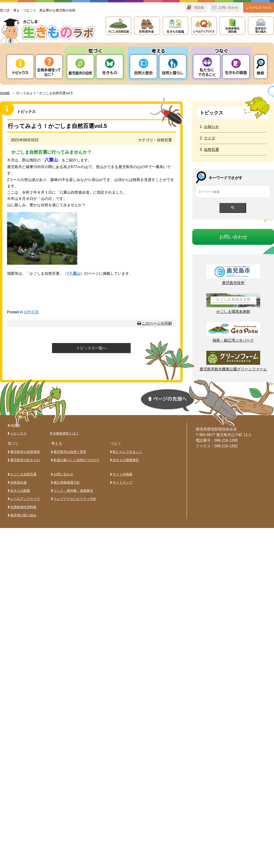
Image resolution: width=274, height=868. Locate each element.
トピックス (20, 67)
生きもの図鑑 (20, 491)
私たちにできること (127, 452)
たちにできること (207, 67)
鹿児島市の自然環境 (25, 452)
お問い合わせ (63, 474)
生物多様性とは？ (66, 433)
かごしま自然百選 (23, 474)
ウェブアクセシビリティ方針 (75, 499)
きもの (175, 26)
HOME (5, 93)
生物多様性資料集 (23, 507)
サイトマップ (122, 482)
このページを (157, 323)
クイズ (210, 138)
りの (80, 67)
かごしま (118, 26)
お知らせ (211, 127)
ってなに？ (49, 67)
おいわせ (228, 7)
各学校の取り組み (23, 515)
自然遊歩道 (19, 482)
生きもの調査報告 (126, 460)
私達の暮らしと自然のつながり (77, 460)
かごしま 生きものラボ (48, 31)
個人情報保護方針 (67, 482)
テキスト (232, 26)
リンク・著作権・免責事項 (73, 491)
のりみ (261, 26)
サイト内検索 (122, 474)
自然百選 (31, 312)
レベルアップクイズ (204, 26)
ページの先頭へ (168, 400)
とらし (173, 67)
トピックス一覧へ (91, 348)
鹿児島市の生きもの (25, 460)
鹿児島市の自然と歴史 (70, 452)
